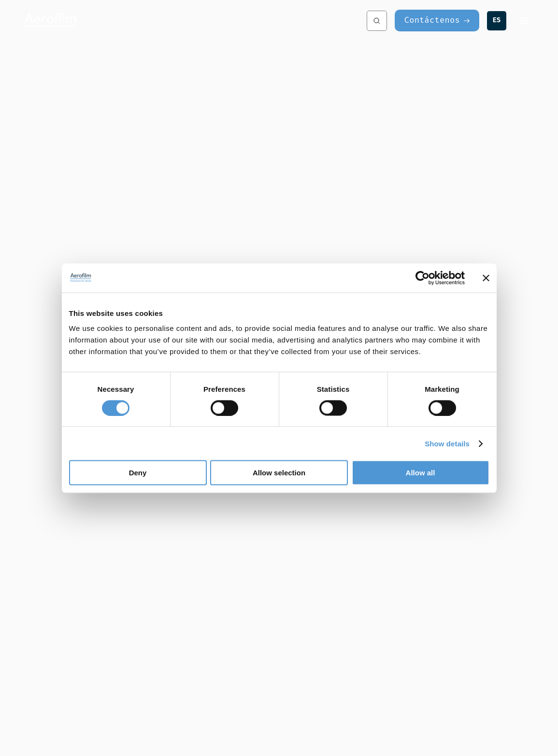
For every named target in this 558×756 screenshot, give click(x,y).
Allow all (421, 473)
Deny (138, 473)
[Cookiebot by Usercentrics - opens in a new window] (422, 278)
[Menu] (524, 21)
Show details (447, 443)
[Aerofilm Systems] (105, 21)
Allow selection (279, 473)
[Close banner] (486, 278)
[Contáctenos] (437, 21)
